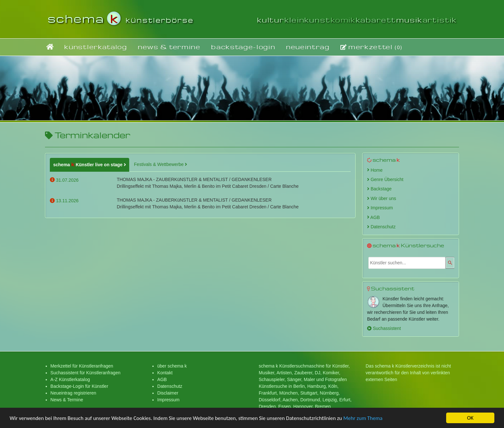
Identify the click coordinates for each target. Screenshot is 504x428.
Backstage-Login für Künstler (79, 386)
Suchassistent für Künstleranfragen (85, 373)
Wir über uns (382, 198)
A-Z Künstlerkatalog (70, 379)
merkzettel (371, 47)
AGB (373, 217)
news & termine (169, 47)
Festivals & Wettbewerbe (161, 164)
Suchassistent (384, 328)
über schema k (172, 366)
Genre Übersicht (385, 179)
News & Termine (67, 400)
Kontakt (165, 373)
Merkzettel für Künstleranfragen (82, 366)
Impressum (380, 208)
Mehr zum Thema (363, 419)
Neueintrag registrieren (73, 393)
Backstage (379, 189)
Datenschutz (381, 227)
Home (375, 170)
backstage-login (243, 47)
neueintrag (308, 47)
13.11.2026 (64, 201)
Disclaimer (168, 393)
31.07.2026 (64, 180)
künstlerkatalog (96, 47)
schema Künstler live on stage (88, 164)
